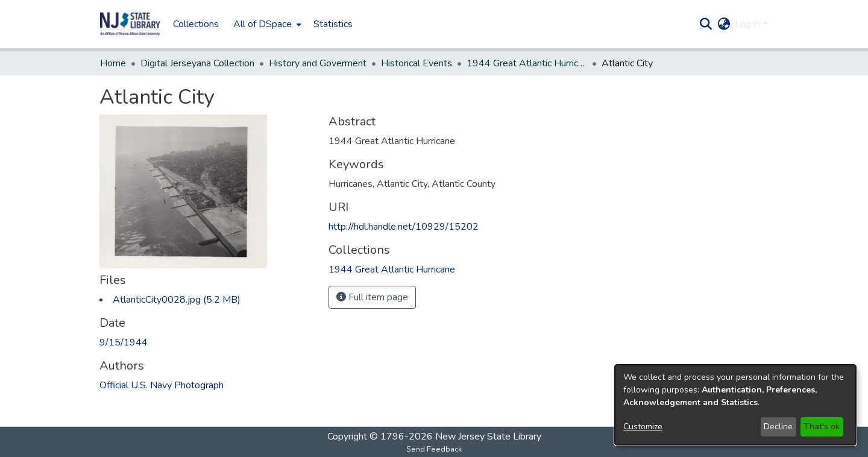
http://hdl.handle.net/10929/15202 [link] (404, 227)
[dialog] (735, 405)
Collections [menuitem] (196, 24)
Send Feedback (434, 449)
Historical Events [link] (417, 63)
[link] (177, 300)
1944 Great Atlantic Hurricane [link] (527, 63)
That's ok (822, 427)
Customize (643, 427)
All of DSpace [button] (263, 24)
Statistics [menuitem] (333, 24)
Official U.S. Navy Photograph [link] (162, 385)
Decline (778, 427)
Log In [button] (749, 24)
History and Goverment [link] (318, 63)
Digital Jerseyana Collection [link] (197, 63)
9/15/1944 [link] (124, 342)
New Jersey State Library (488, 437)
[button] (130, 24)
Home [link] (113, 63)
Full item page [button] (372, 297)
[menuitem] (266, 24)
